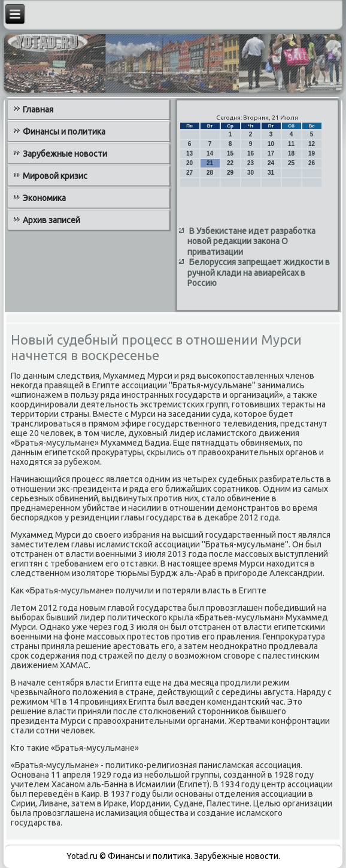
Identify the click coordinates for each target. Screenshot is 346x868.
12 (312, 144)
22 (230, 163)
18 (291, 153)
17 (271, 153)
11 (291, 144)
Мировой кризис (55, 176)
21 (210, 163)
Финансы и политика (64, 132)
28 (210, 173)
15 (230, 153)
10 (271, 144)
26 (312, 163)
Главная (38, 109)
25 (291, 163)
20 (189, 163)
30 (251, 173)
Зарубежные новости (65, 154)
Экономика (44, 198)
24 (271, 163)
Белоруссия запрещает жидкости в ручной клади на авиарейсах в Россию (259, 272)
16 (251, 153)
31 (271, 173)
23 (251, 163)
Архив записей (51, 220)
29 (230, 173)
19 (312, 153)
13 (189, 153)
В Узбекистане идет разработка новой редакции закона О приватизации (251, 241)
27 (189, 173)
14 (210, 153)
